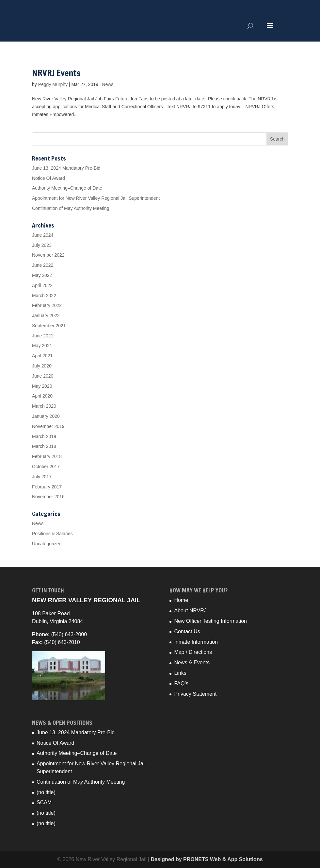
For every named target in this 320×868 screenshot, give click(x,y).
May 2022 (42, 275)
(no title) (46, 792)
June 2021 (43, 336)
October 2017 (46, 467)
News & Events (192, 663)
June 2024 (43, 235)
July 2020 (42, 366)
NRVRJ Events (56, 73)
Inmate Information (196, 642)
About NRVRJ (190, 611)
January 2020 (46, 416)
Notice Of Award (48, 178)
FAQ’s (181, 683)
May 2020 (42, 386)
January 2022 (46, 315)
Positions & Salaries (52, 534)
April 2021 (42, 356)
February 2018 (47, 456)
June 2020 (43, 376)
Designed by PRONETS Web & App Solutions (207, 859)
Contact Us (187, 631)
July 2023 (42, 245)
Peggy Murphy (53, 84)
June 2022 (43, 265)
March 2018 (44, 446)
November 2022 (48, 255)
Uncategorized (47, 544)
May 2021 (42, 346)
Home (181, 600)
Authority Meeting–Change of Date (67, 188)
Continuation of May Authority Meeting (71, 208)
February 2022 (47, 305)
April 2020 (42, 396)
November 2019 (48, 426)
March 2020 (44, 406)
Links (180, 673)
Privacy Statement (195, 694)
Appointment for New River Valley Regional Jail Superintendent (96, 198)
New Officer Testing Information (210, 621)
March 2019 (44, 436)
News (108, 84)
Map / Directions (193, 652)
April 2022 (42, 285)
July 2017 (42, 477)
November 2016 (48, 497)
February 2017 (47, 487)
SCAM (44, 802)
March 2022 (44, 296)
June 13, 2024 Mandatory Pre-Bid (66, 168)
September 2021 (49, 326)
